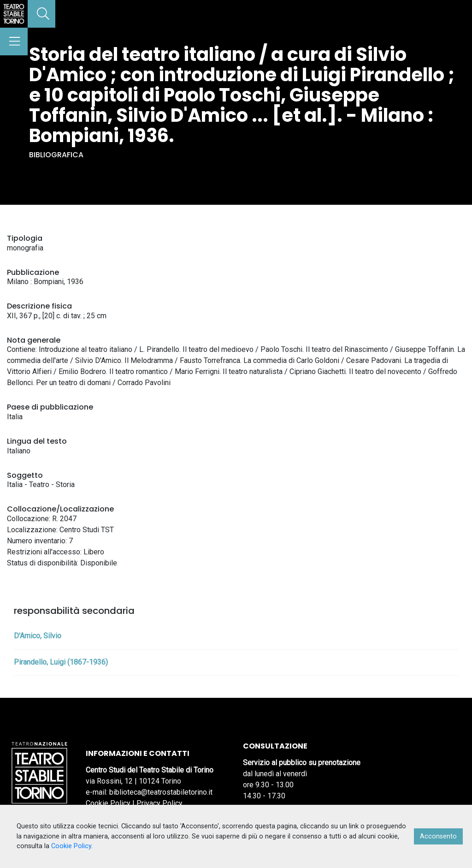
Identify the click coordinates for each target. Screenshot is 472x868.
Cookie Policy (108, 803)
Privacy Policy (159, 803)
